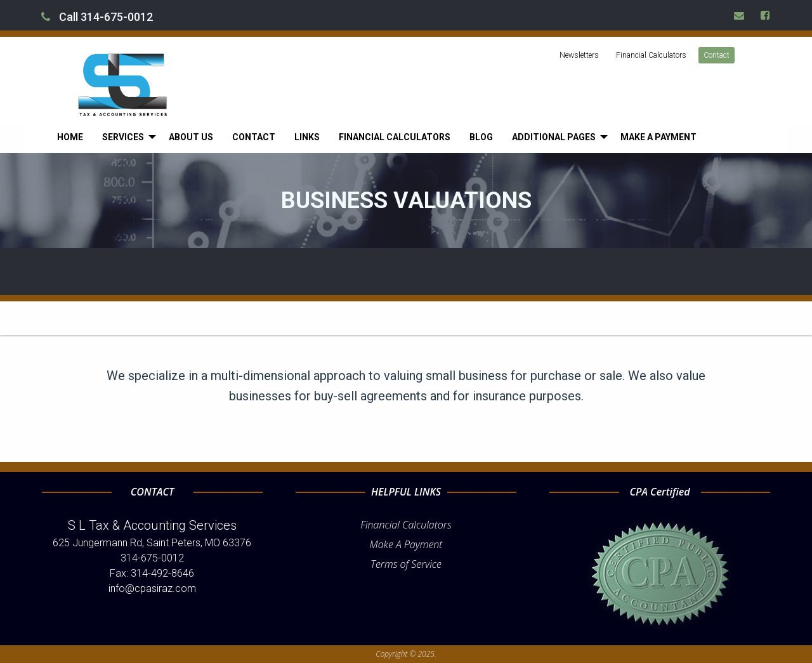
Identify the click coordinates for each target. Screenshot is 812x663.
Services (123, 137)
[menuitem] (70, 137)
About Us (191, 137)
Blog (481, 137)
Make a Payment (658, 137)
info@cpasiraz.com (152, 588)
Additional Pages (554, 137)
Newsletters (579, 55)
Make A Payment (406, 544)
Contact (717, 55)
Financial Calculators (651, 55)
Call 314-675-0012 (97, 17)
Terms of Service (406, 564)
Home (70, 137)
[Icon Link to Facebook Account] (766, 15)
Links (307, 137)
